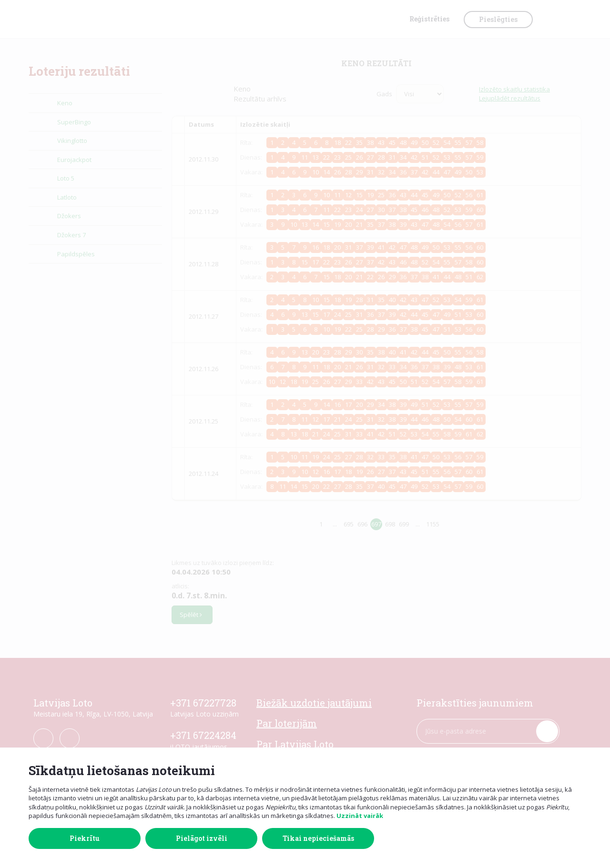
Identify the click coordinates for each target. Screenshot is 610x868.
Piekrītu (85, 838)
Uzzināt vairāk (360, 816)
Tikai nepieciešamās (318, 838)
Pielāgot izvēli (202, 838)
